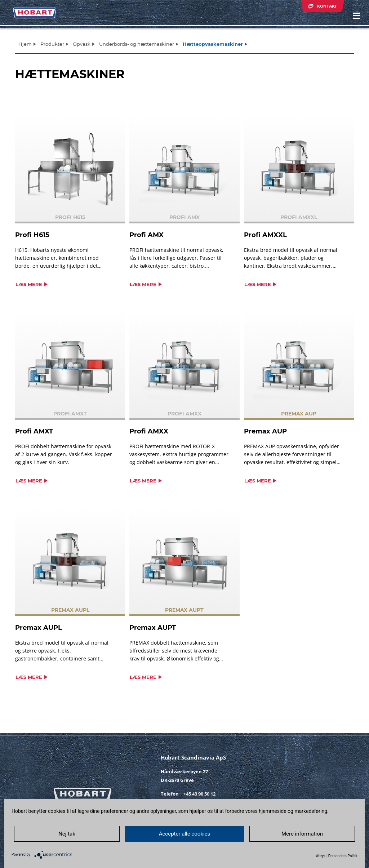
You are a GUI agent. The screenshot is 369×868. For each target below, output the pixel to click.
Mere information (305, 833)
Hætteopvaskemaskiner (213, 44)
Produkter (52, 44)
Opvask (82, 44)
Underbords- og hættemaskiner (137, 44)
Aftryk (321, 856)
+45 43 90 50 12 (199, 794)
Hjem (25, 44)
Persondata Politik (343, 856)
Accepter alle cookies (185, 833)
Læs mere (29, 284)
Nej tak (64, 833)
